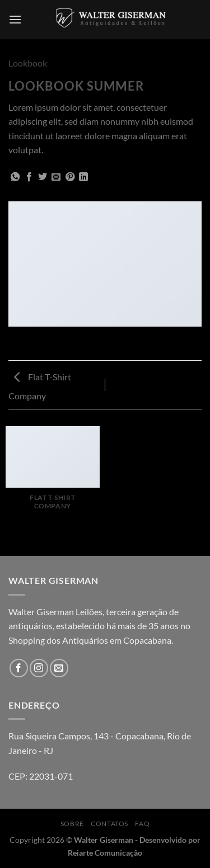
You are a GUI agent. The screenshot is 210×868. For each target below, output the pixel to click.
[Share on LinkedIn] (83, 177)
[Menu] (15, 19)
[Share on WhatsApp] (15, 177)
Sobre (72, 824)
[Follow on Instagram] (39, 668)
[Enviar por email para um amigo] (56, 177)
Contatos (109, 824)
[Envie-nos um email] (59, 668)
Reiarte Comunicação (105, 853)
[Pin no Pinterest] (70, 177)
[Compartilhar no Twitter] (43, 177)
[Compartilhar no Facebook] (29, 177)
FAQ (142, 824)
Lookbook (28, 63)
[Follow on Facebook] (19, 668)
